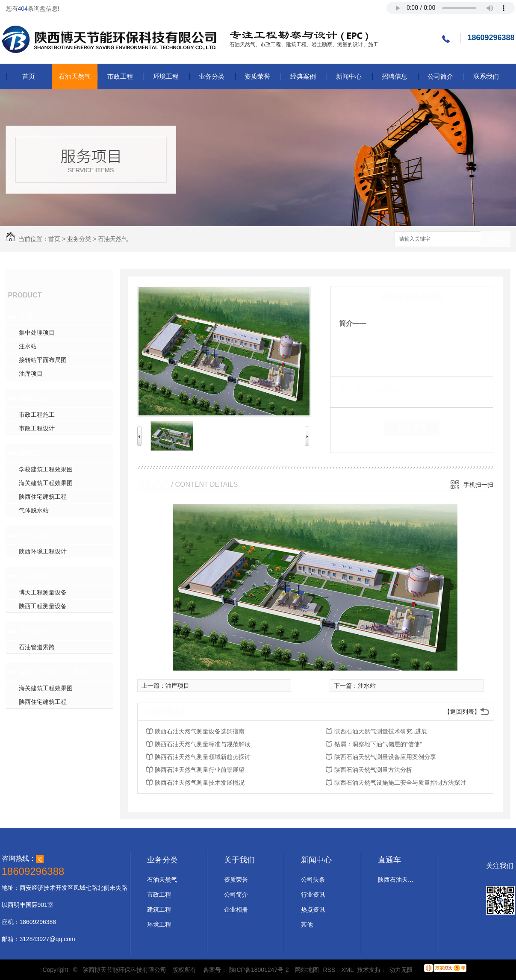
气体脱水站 (34, 510)
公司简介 (440, 76)
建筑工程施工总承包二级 (58, 672)
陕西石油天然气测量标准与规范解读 (203, 744)
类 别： (354, 390)
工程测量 (34, 576)
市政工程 (120, 76)
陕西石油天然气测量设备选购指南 (200, 731)
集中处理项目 (37, 333)
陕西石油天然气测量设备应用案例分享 (385, 757)
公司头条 (313, 880)
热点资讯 (313, 909)
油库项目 (31, 374)
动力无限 (401, 970)
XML (348, 970)
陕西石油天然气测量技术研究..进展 (381, 731)
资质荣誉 (257, 76)
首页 (29, 76)
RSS (330, 970)
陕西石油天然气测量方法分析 (373, 770)
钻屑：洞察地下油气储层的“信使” (378, 744)
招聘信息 (395, 76)
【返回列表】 (462, 712)
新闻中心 (349, 76)
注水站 (28, 346)
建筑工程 (34, 453)
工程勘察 (34, 631)
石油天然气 (75, 76)
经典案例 (303, 76)
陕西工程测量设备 (43, 606)
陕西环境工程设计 (43, 551)
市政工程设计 (37, 428)
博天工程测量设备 (43, 592)
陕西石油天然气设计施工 (397, 880)
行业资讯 (313, 895)
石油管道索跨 (37, 647)
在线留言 (412, 428)
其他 (307, 924)
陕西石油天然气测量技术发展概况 (200, 783)
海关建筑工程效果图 (46, 483)
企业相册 (236, 909)
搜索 (495, 240)
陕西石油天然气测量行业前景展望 (200, 770)
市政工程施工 (37, 415)
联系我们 (486, 76)
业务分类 (212, 76)
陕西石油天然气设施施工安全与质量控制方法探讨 (400, 783)
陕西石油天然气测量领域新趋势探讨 (203, 757)
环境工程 (166, 76)
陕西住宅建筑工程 (43, 497)
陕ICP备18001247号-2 (259, 970)
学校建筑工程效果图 (46, 469)
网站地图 (307, 970)
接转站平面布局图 (43, 360)
